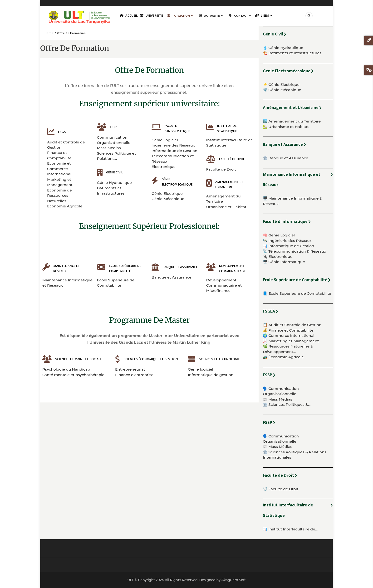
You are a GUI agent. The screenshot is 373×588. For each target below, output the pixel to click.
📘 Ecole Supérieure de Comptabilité (297, 293)
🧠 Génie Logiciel (279, 235)
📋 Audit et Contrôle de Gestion (292, 325)
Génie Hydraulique (114, 183)
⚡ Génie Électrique (281, 85)
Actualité (216, 16)
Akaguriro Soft (233, 580)
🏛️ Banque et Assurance (286, 158)
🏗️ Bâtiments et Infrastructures (292, 53)
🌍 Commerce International (289, 336)
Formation (185, 16)
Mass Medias (109, 148)
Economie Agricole (65, 206)
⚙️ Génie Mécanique (282, 90)
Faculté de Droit (221, 169)
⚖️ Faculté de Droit (281, 489)
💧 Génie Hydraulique (283, 48)
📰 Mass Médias (277, 399)
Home (49, 33)
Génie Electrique (167, 194)
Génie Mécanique (168, 199)
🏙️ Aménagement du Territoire (292, 121)
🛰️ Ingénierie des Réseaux (287, 241)
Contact (245, 16)
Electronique (164, 167)
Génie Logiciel (165, 140)
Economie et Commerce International (59, 169)
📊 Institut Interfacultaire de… (290, 529)
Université (155, 16)
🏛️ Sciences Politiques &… (287, 404)
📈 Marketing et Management (291, 341)
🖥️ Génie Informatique (284, 262)
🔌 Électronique (278, 257)
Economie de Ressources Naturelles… (59, 196)
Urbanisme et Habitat (226, 207)
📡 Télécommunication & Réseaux (294, 251)
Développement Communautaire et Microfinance (224, 285)
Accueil (130, 16)
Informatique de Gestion (174, 151)
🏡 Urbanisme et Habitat (286, 127)
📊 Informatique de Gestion (289, 246)
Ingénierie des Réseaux (173, 145)
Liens (270, 16)
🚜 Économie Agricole (283, 357)
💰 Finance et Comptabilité (288, 330)
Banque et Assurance (171, 277)
